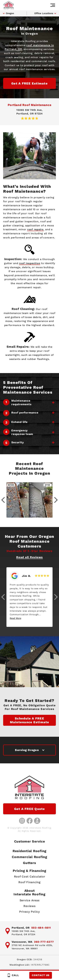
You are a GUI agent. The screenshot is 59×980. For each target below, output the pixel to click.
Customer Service (30, 841)
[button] (3, 597)
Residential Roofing (29, 851)
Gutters (29, 863)
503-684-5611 (41, 928)
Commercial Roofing (29, 857)
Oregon (10, 13)
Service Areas (30, 900)
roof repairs (35, 229)
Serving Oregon (27, 750)
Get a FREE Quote (30, 809)
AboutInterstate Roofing (29, 892)
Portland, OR (21, 928)
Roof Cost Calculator (30, 876)
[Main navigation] (53, 5)
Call (13, 975)
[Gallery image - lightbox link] (29, 500)
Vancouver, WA (22, 942)
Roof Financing (29, 882)
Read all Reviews (29, 557)
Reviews (29, 906)
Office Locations (44, 13)
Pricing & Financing (29, 871)
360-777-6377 (44, 942)
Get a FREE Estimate (29, 83)
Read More (15, 618)
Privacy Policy (29, 912)
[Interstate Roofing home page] (9, 5)
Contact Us (41, 975)
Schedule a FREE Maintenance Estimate (30, 720)
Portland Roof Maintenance (30, 105)
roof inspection (30, 263)
